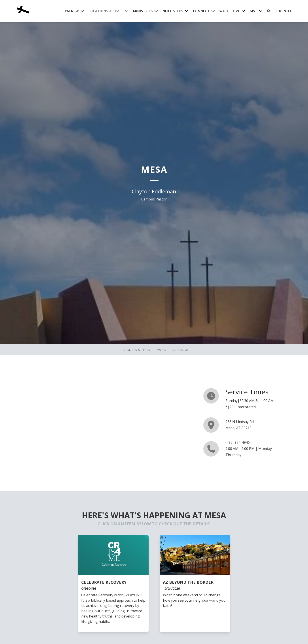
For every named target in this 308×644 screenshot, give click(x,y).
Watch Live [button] (230, 11)
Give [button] (254, 11)
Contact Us (181, 350)
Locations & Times (136, 350)
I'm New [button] (72, 11)
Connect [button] (201, 11)
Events (161, 350)
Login (283, 11)
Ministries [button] (143, 11)
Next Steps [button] (173, 11)
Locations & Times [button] (106, 11)
